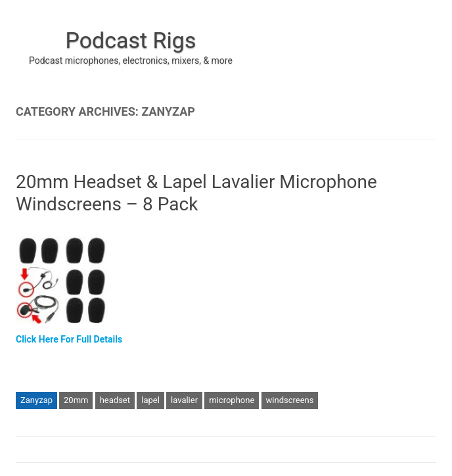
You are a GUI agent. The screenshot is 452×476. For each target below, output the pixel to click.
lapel (150, 400)
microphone (232, 400)
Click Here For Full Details (69, 339)
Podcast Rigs (130, 40)
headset (115, 400)
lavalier (184, 400)
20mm (76, 400)
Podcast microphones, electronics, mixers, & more (131, 60)
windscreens (290, 400)
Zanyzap (36, 400)
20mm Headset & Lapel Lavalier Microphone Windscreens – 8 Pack (196, 193)
